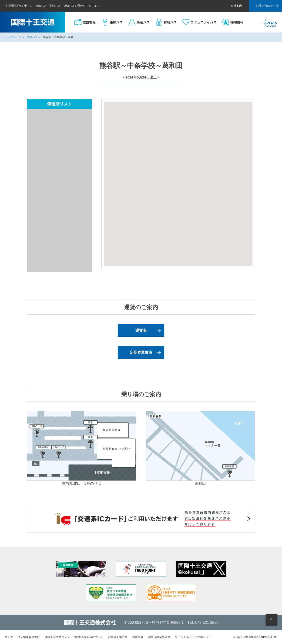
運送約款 (138, 637)
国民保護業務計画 (159, 637)
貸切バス (170, 22)
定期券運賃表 (141, 352)
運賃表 (141, 330)
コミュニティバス (203, 22)
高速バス (143, 22)
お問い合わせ (264, 6)
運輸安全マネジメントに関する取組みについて (74, 637)
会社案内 (236, 6)
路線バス (116, 22)
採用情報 (237, 22)
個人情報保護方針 (29, 637)
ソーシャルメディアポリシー (193, 637)
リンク (9, 637)
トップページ (13, 37)
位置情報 (89, 22)
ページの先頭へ (272, 620)
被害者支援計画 (118, 637)
